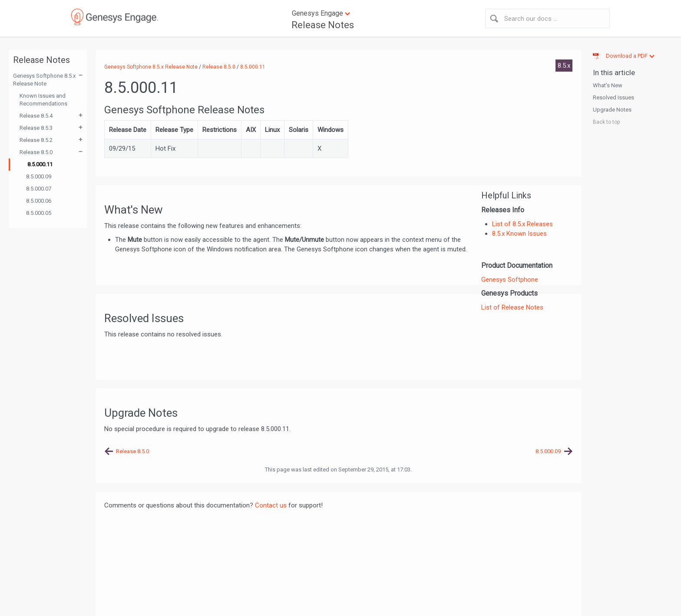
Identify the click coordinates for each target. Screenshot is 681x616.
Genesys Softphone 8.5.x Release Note (44, 80)
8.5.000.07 (39, 189)
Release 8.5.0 (36, 152)
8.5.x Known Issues (519, 234)
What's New (608, 85)
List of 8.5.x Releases (522, 224)
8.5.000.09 (39, 176)
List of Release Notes (512, 307)
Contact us (271, 505)
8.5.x (564, 66)
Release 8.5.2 (36, 140)
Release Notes (323, 25)
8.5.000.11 (40, 164)
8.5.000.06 (39, 201)
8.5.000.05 (39, 213)
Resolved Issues (613, 97)
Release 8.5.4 (36, 116)
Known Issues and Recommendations (43, 100)
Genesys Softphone (510, 280)
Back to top (606, 122)
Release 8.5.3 (36, 128)
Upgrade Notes (612, 110)
